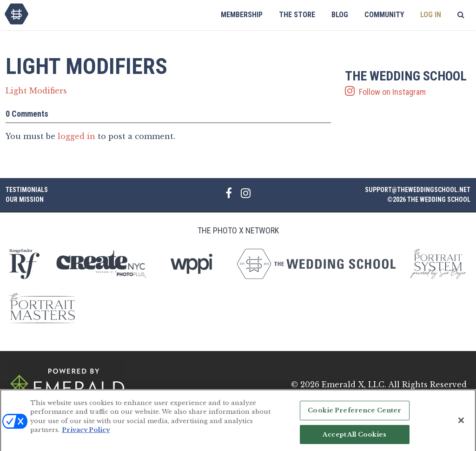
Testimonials (27, 190)
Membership (242, 15)
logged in (76, 136)
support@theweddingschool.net (418, 190)
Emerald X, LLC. (354, 385)
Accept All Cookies (354, 438)
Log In (431, 15)
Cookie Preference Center (354, 414)
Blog (340, 15)
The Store (297, 15)
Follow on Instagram (408, 83)
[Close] (461, 424)
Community (384, 15)
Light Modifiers (36, 91)
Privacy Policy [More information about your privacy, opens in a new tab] (86, 434)
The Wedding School (17, 14)
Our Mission (25, 199)
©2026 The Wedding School (429, 199)
